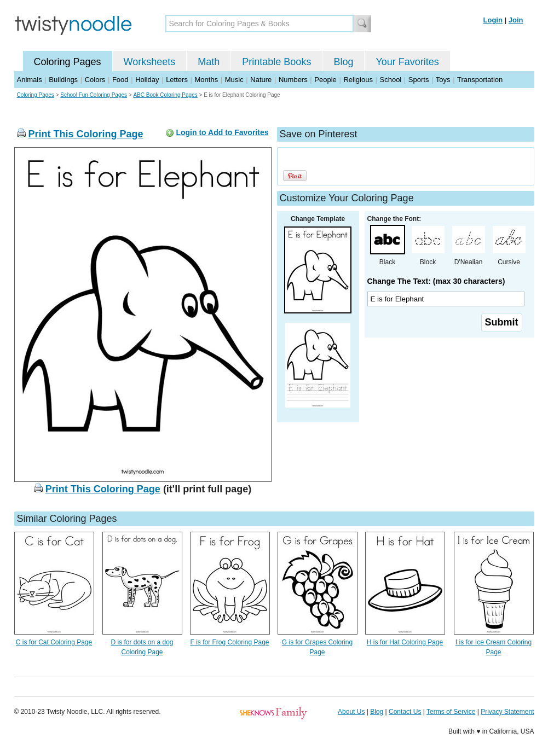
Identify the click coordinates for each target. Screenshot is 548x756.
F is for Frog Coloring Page (229, 642)
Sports (419, 80)
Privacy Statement (507, 712)
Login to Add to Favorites (222, 132)
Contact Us (405, 712)
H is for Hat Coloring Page (405, 642)
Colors (95, 80)
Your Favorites (407, 62)
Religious (358, 80)
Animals (30, 80)
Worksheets (150, 62)
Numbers (293, 80)
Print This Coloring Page (86, 134)
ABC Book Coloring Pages (165, 95)
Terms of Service (451, 712)
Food (120, 80)
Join (516, 20)
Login (493, 20)
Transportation (480, 80)
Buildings (63, 80)
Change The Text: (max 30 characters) (436, 281)
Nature (261, 80)
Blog (343, 62)
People (325, 80)
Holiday (147, 80)
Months (207, 80)
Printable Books (276, 62)
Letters (177, 80)
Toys (443, 80)
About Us (351, 712)
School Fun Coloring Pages (94, 95)
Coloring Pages (68, 62)
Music (234, 80)
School (391, 80)
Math (209, 62)
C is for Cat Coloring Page (54, 642)
